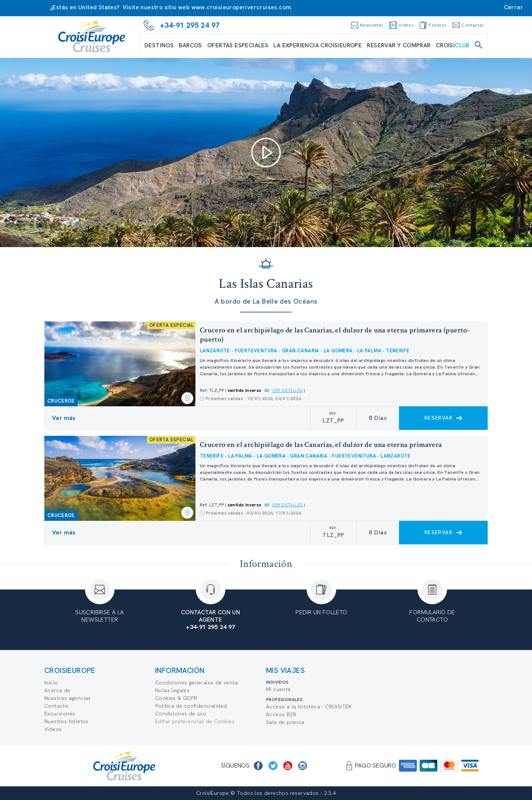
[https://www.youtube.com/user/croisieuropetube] (288, 766)
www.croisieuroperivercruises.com (241, 7)
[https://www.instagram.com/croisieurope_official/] (303, 766)
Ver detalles (287, 390)
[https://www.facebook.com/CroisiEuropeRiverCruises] (258, 766)
